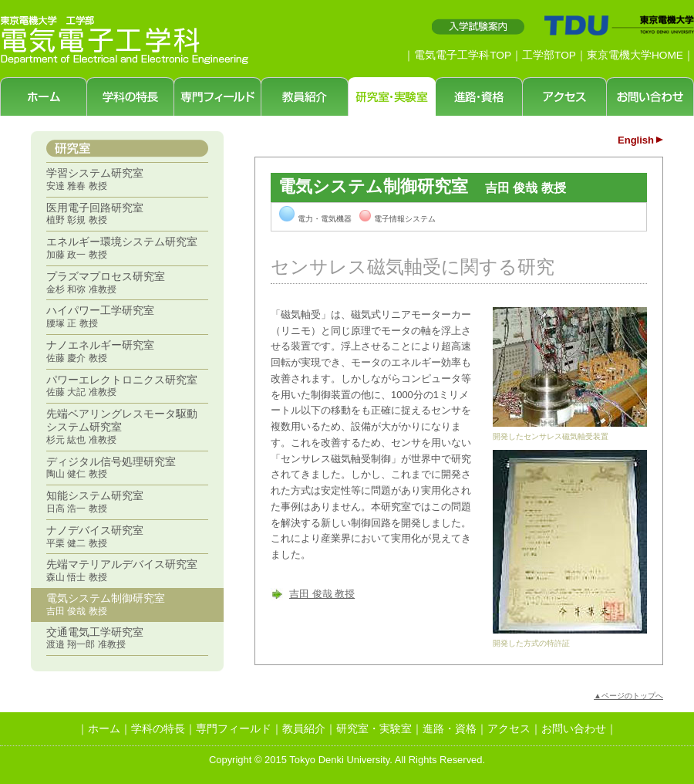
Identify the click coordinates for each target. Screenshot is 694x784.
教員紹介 (304, 728)
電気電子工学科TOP (463, 55)
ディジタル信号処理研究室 (111, 468)
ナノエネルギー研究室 (100, 351)
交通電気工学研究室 (95, 638)
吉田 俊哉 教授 (322, 594)
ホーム (104, 728)
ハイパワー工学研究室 (100, 316)
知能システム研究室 (95, 502)
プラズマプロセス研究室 (106, 282)
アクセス (509, 728)
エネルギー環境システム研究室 (122, 248)
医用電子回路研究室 (95, 214)
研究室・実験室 (374, 728)
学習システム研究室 (95, 179)
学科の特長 (158, 728)
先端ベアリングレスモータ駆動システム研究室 (122, 426)
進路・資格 (450, 728)
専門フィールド (234, 728)
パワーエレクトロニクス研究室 (122, 386)
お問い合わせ (574, 728)
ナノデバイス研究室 (95, 536)
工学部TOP (549, 55)
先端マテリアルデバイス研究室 (122, 570)
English (636, 140)
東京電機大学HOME (635, 55)
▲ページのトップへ (628, 696)
